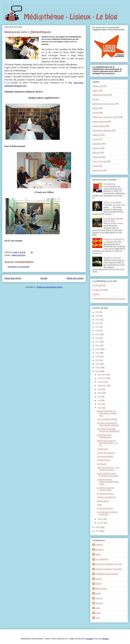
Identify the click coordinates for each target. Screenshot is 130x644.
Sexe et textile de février (107, 419)
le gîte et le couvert (105, 508)
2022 (98, 323)
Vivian (98, 608)
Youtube (96, 294)
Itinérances (102, 464)
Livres (95, 139)
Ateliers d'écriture (18, 255)
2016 (98, 345)
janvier (101, 523)
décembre (102, 375)
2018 (98, 338)
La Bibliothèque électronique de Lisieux (109, 299)
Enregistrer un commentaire (19, 267)
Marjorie (99, 579)
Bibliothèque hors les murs (104, 104)
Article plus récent (13, 278)
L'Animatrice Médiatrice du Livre (109, 564)
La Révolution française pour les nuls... (113, 220)
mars (100, 408)
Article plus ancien (75, 278)
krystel (98, 613)
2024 (98, 316)
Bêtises (95, 108)
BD (94, 99)
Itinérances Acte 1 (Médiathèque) (105, 436)
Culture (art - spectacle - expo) (105, 117)
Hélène (98, 554)
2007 (98, 531)
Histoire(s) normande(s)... (114, 239)
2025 (98, 312)
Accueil (44, 278)
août (100, 389)
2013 (98, 357)
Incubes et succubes (112, 258)
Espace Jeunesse (100, 122)
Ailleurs (95, 91)
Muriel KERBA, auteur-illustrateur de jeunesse (108, 475)
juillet (100, 393)
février (100, 519)
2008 (98, 527)
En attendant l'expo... (106, 494)
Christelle (99, 545)
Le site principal (99, 285)
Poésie (95, 166)
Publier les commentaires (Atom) (49, 287)
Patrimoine (97, 157)
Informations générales (102, 130)
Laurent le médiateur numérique (108, 569)
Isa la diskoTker (102, 559)
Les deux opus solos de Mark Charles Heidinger (108, 424)
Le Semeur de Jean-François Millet (106, 489)
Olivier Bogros (101, 589)
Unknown (99, 598)
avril (100, 404)
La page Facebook (100, 290)
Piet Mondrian (109, 184)
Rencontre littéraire (105, 456)
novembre (102, 378)
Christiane (99, 550)
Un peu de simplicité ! (106, 453)
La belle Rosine (104, 460)
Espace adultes (99, 126)
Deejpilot (90, 639)
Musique (96, 148)
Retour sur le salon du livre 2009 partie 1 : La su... (108, 443)
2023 (98, 320)
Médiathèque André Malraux (107, 574)
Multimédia (97, 144)
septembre (102, 386)
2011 (98, 364)
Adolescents (97, 86)
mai (99, 400)
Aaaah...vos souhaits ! (113, 202)
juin (99, 397)
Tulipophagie (103, 449)
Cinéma (96, 113)
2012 (98, 360)
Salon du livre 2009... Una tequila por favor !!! (108, 469)
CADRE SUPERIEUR (106, 497)
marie (97, 618)
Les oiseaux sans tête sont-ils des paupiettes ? (108, 430)
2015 (98, 349)
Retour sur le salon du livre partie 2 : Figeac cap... (107, 413)
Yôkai (99, 505)
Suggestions (98, 170)
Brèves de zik (103, 501)
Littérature (97, 135)
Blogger (106, 639)
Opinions (96, 153)
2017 (98, 342)
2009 (98, 371)
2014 (98, 353)
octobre (101, 382)
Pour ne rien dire (99, 161)
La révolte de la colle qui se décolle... (107, 513)
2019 (98, 334)
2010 (98, 368)
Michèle (98, 584)
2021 (98, 327)
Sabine (98, 593)
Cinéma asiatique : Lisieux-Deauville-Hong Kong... (108, 482)
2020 (98, 331)
